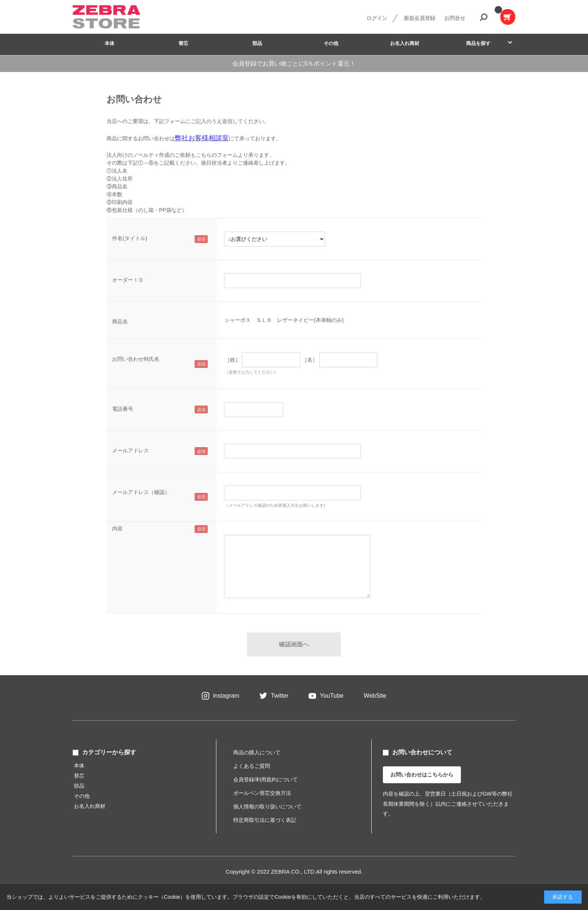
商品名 (120, 321)
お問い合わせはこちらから (422, 775)
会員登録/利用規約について (265, 779)
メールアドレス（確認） (141, 492)
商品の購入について (257, 752)
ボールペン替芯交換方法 (262, 793)
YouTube (332, 696)
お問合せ (455, 18)
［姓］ (232, 360)
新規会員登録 (420, 18)
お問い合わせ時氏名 (136, 359)
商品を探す (478, 43)
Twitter (280, 696)
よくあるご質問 (252, 766)
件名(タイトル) (130, 238)
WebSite (375, 696)
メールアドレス (130, 450)
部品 (257, 43)
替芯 (183, 43)
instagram (226, 696)
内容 (117, 529)
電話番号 (123, 409)
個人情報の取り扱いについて (267, 806)
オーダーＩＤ (128, 280)
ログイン (377, 18)
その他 (331, 43)
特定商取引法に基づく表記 (265, 820)
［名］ (310, 360)
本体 (109, 43)
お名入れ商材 (405, 43)
